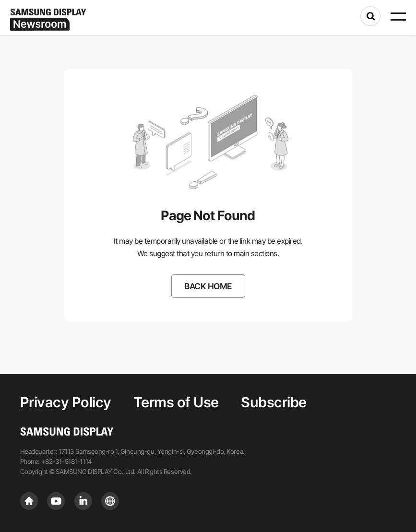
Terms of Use (176, 402)
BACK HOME (208, 286)
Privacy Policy (66, 402)
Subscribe (274, 402)
